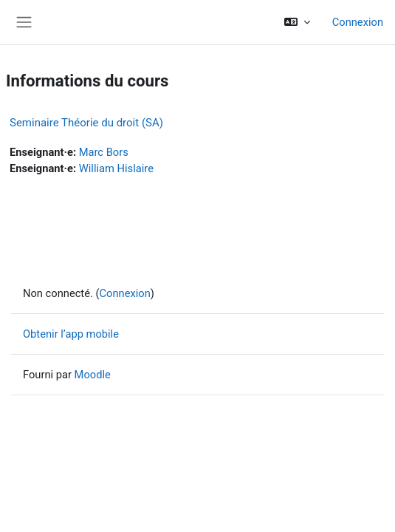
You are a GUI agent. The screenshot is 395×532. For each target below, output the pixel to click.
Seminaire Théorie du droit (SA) (86, 123)
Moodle (93, 375)
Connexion (358, 22)
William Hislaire (116, 168)
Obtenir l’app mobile (71, 334)
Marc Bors (104, 152)
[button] (296, 22)
